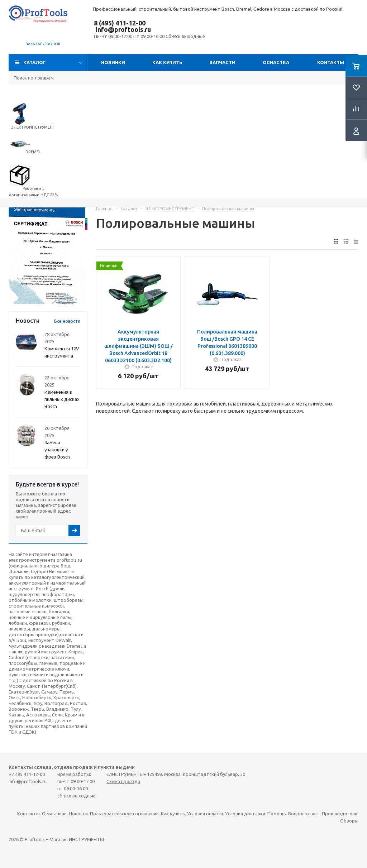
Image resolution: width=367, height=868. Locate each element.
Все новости (67, 321)
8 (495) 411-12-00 (120, 23)
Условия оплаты (205, 814)
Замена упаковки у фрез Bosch (57, 450)
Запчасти (223, 62)
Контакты (331, 62)
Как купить (167, 62)
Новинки (113, 62)
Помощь (277, 814)
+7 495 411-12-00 (27, 774)
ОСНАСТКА (276, 62)
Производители (340, 814)
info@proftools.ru (123, 29)
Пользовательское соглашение (124, 814)
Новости (78, 814)
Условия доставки (245, 814)
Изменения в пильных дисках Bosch (62, 399)
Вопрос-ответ (304, 814)
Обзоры (349, 821)
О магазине (54, 814)
